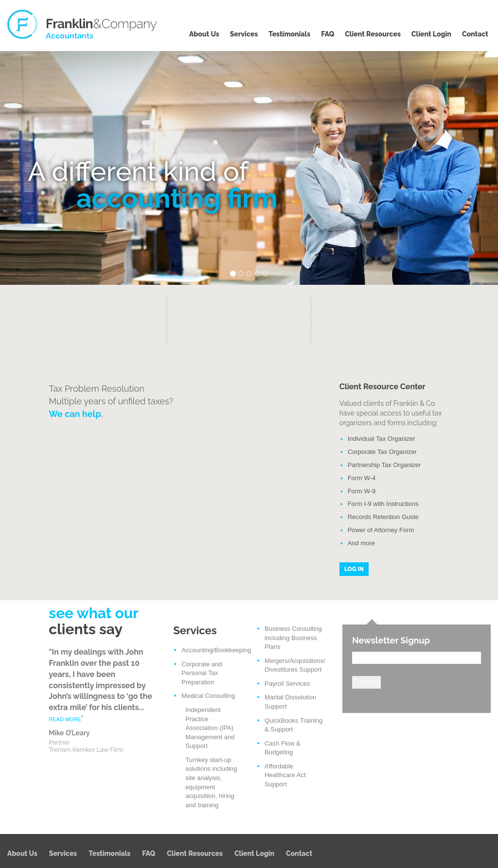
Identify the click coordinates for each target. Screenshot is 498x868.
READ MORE (65, 719)
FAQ (328, 34)
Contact (475, 34)
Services (244, 34)
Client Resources (373, 34)
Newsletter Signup (391, 640)
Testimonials (289, 34)
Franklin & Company (83, 24)
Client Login (431, 34)
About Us (204, 34)
